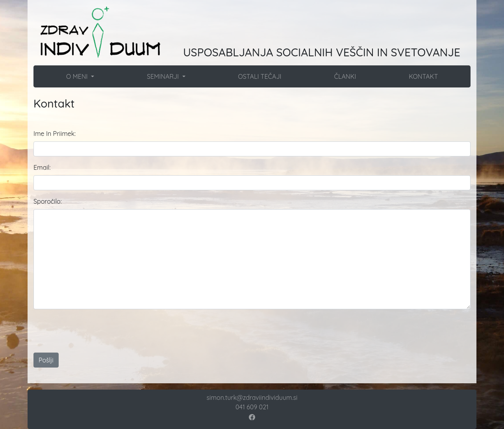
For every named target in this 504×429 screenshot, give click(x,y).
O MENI (78, 76)
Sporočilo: (48, 201)
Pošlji (46, 360)
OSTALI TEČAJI (259, 76)
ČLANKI (345, 76)
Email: (42, 167)
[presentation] (243, 331)
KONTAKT (423, 76)
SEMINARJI (164, 76)
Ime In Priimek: (55, 134)
